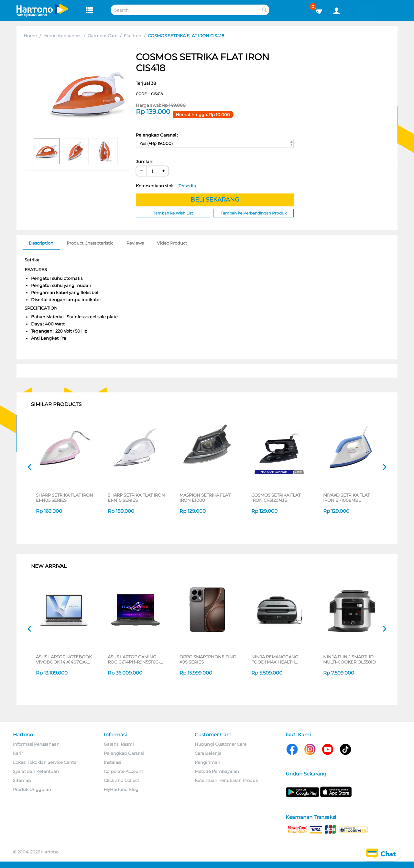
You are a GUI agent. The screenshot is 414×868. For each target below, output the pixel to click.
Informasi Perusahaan (36, 744)
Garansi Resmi (119, 744)
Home (30, 36)
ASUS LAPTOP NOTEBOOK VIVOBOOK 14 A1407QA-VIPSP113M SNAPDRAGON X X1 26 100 (64, 659)
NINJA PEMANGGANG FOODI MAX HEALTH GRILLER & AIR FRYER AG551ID (275, 659)
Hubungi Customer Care (221, 744)
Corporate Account (123, 771)
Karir (18, 753)
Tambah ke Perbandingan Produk (254, 213)
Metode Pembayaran (217, 771)
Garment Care (103, 36)
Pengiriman (207, 762)
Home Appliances (62, 36)
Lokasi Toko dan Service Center (45, 762)
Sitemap (22, 780)
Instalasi (113, 762)
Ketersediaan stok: (166, 186)
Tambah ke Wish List (173, 213)
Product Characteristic (90, 243)
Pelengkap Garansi (124, 753)
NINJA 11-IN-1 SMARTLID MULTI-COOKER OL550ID (349, 659)
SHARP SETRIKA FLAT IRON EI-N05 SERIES (65, 498)
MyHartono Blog (121, 789)
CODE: (149, 94)
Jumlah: (145, 161)
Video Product (172, 243)
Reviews (135, 243)
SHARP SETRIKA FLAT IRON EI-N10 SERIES (136, 498)
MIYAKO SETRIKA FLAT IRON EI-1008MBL (346, 498)
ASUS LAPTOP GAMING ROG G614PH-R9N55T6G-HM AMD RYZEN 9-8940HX (136, 659)
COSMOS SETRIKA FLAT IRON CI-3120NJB (276, 498)
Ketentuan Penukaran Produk (226, 780)
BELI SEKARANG (215, 200)
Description (41, 243)
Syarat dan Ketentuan (36, 771)
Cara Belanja (208, 753)
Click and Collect (121, 780)
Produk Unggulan (32, 789)
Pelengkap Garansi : (157, 135)
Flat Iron (133, 36)
